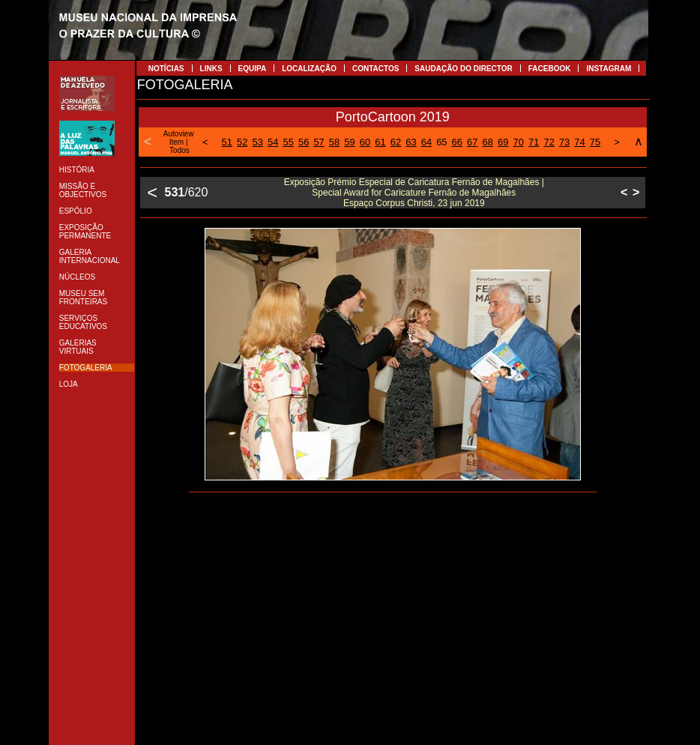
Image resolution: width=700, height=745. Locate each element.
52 (242, 142)
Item (176, 142)
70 (518, 142)
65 (441, 142)
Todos (179, 150)
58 (334, 142)
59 (349, 142)
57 (319, 142)
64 (426, 142)
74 (579, 142)
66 (457, 142)
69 (503, 142)
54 (273, 142)
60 (365, 142)
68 (488, 142)
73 (564, 142)
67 (472, 142)
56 (304, 142)
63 (411, 142)
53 (258, 142)
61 (380, 142)
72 (549, 142)
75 (595, 142)
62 (396, 142)
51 (227, 142)
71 (534, 142)
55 (288, 142)
